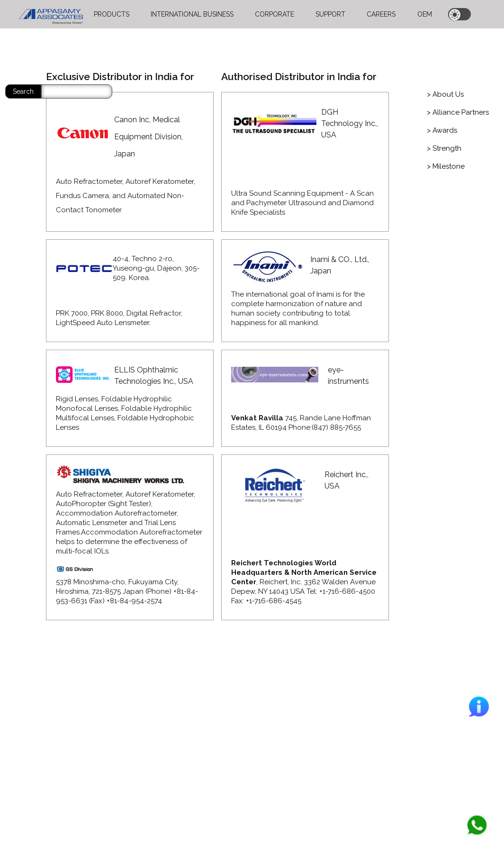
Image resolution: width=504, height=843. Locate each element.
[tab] (445, 94)
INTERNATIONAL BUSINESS (192, 14)
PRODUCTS (112, 14)
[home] (51, 14)
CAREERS (381, 14)
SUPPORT (330, 14)
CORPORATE (274, 14)
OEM (425, 14)
